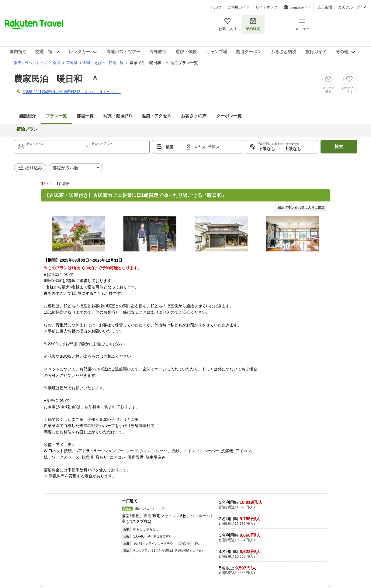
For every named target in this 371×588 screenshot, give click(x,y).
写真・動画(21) (118, 116)
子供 (212, 147)
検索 (339, 147)
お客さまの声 (194, 116)
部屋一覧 (85, 116)
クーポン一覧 (229, 116)
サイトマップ (266, 7)
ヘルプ (216, 7)
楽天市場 (325, 7)
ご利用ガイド (238, 7)
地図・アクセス (156, 116)
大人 (198, 147)
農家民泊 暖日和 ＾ (57, 79)
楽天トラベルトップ (30, 63)
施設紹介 (27, 116)
